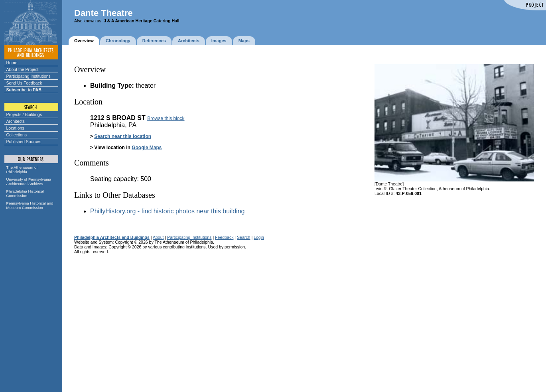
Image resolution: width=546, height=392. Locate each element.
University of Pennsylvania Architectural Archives (29, 181)
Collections (17, 135)
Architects (16, 121)
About (158, 237)
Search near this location (123, 136)
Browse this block (166, 118)
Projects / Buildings (24, 114)
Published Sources (24, 142)
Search (243, 237)
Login (259, 237)
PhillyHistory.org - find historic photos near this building (167, 211)
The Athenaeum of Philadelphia (22, 169)
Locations (15, 128)
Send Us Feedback (24, 83)
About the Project (23, 69)
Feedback (224, 237)
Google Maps (147, 148)
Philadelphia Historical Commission (25, 193)
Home (12, 63)
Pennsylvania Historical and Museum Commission (30, 205)
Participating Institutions (29, 76)
